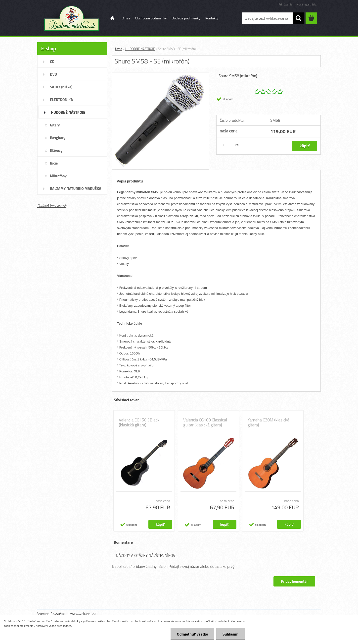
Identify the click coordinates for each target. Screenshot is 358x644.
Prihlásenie (285, 4)
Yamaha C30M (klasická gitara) (268, 422)
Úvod (119, 49)
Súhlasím (230, 634)
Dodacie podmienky (186, 18)
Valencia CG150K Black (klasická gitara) (139, 422)
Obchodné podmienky (151, 18)
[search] (298, 18)
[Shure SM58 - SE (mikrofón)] (160, 74)
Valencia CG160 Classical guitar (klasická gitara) (205, 422)
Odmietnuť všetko (192, 634)
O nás (126, 18)
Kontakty (212, 18)
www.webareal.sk (83, 614)
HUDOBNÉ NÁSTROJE (140, 49)
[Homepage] (112, 18)
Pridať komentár (294, 581)
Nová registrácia (306, 4)
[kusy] (226, 145)
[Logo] (71, 18)
